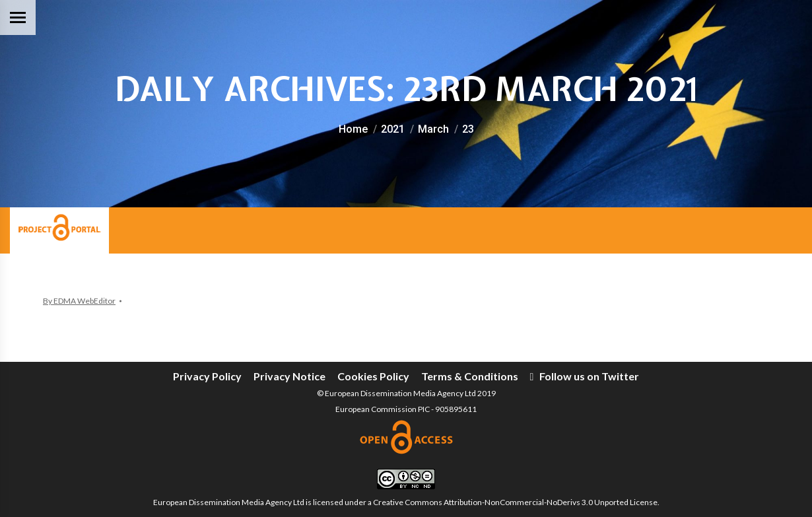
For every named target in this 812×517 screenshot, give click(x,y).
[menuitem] (207, 376)
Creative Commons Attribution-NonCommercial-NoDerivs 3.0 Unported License (515, 502)
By (79, 301)
